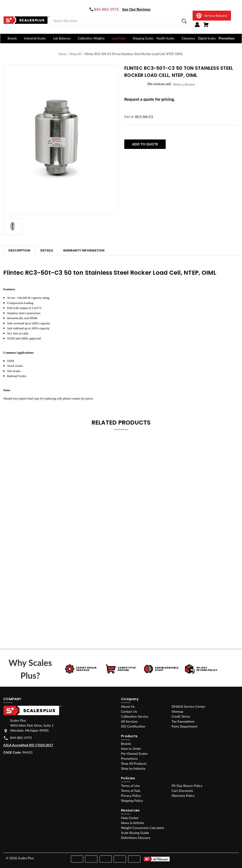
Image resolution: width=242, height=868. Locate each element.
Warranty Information (84, 250)
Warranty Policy (183, 796)
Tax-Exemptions (183, 721)
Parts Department (184, 726)
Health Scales (168, 39)
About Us (128, 706)
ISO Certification (133, 726)
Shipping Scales (143, 38)
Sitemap (177, 711)
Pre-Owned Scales (134, 753)
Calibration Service (135, 716)
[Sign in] (197, 26)
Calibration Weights (93, 39)
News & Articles (133, 823)
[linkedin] (234, 857)
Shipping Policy (132, 801)
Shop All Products (134, 763)
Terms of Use (130, 786)
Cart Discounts (182, 791)
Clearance (188, 38)
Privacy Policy (131, 796)
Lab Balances (64, 39)
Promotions (227, 38)
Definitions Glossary (136, 838)
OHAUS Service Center (188, 706)
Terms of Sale (131, 791)
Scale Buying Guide (135, 833)
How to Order (131, 749)
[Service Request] (212, 16)
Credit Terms (181, 716)
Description (19, 250)
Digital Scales (207, 38)
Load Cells (121, 39)
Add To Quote (145, 144)
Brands (15, 39)
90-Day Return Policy (187, 786)
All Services (129, 721)
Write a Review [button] (184, 84)
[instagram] (217, 857)
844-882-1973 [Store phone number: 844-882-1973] (21, 738)
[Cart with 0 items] (206, 26)
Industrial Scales (37, 39)
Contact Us (129, 711)
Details (47, 250)
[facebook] (209, 857)
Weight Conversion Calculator (143, 828)
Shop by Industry (133, 768)
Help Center (130, 818)
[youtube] (225, 857)
